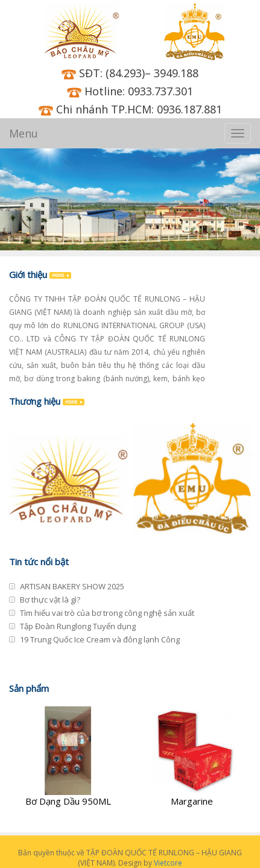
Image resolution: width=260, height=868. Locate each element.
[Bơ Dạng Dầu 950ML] (68, 757)
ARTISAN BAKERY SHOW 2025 (72, 586)
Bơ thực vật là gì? (50, 600)
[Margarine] (192, 757)
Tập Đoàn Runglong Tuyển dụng (78, 626)
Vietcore (168, 863)
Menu (24, 133)
